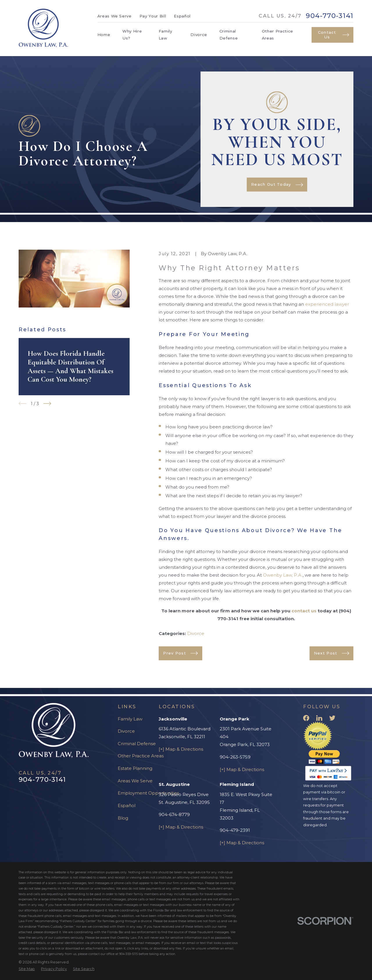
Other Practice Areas (141, 756)
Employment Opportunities (148, 793)
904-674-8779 (174, 814)
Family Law (130, 719)
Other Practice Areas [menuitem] (278, 35)
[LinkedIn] (319, 718)
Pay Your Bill (153, 16)
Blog (123, 818)
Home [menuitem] (104, 35)
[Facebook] (306, 718)
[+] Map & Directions (181, 749)
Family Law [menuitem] (166, 35)
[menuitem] (27, 969)
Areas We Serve (115, 16)
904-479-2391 (235, 830)
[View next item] (47, 404)
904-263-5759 (235, 757)
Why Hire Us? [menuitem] (132, 35)
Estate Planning (135, 768)
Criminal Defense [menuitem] (229, 35)
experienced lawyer (327, 304)
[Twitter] (332, 718)
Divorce (196, 633)
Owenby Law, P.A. (283, 575)
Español (182, 16)
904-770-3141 (330, 16)
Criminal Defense (137, 744)
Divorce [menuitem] (199, 35)
